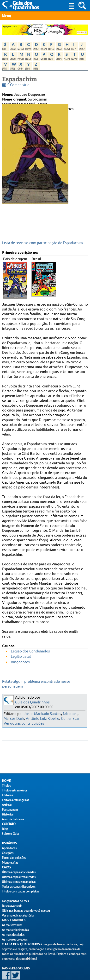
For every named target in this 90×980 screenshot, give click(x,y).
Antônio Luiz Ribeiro (43, 719)
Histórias (8, 814)
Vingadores (20, 662)
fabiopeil (70, 714)
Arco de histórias (13, 819)
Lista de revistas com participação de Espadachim (42, 243)
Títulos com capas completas (20, 891)
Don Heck (30, 114)
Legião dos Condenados (30, 651)
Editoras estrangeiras (15, 800)
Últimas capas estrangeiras (19, 882)
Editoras (7, 795)
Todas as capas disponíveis (19, 887)
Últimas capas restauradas (19, 877)
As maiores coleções (15, 939)
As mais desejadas (13, 935)
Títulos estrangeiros (15, 790)
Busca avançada (12, 906)
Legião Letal (21, 657)
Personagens (10, 810)
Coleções (8, 853)
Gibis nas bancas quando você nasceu (26, 911)
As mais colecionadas (15, 930)
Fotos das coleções (14, 858)
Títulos (6, 786)
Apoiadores (9, 848)
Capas (6, 867)
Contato (9, 824)
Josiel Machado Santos (42, 714)
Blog (5, 829)
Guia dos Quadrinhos (32, 702)
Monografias (10, 863)
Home (6, 781)
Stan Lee (46, 114)
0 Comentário (18, 85)
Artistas (7, 805)
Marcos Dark (14, 719)
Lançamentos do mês (15, 901)
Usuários (9, 843)
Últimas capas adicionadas (19, 872)
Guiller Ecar (70, 719)
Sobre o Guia (10, 834)
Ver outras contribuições (24, 724)
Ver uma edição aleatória (18, 915)
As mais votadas (12, 925)
